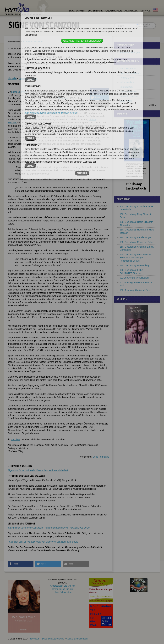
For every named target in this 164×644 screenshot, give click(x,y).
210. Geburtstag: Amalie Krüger (136, 237)
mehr (151, 105)
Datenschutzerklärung (53, 639)
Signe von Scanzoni (33, 42)
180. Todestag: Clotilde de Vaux (136, 290)
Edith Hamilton (127, 82)
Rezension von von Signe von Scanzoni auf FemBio (43, 542)
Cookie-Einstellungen (77, 639)
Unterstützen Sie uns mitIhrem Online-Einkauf (63, 589)
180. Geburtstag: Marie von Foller (137, 242)
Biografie (12, 78)
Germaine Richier (128, 92)
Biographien (77, 11)
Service (145, 11)
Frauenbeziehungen (130, 52)
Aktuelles (131, 11)
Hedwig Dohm (127, 78)
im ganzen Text (143, 24)
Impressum (34, 639)
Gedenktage (114, 11)
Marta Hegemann (128, 69)
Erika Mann (63, 98)
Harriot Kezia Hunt (129, 96)
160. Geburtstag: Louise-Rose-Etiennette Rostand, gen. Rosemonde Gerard (135, 258)
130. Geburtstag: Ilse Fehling (134, 265)
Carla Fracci (126, 101)
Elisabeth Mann (19, 92)
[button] (99, 91)
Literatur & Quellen (28, 78)
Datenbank (95, 11)
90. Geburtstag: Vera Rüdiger (134, 278)
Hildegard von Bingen (131, 73)
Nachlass (16, 439)
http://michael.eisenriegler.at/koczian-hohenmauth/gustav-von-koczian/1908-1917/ (49, 528)
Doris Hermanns (101, 457)
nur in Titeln (142, 27)
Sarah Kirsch (126, 87)
